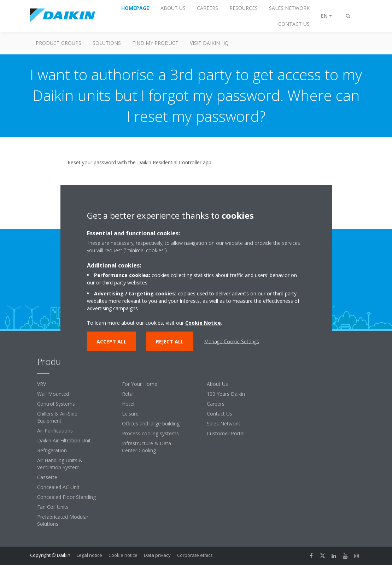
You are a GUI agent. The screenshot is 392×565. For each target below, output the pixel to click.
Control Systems (56, 404)
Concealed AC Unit (58, 487)
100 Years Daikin (226, 394)
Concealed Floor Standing (66, 497)
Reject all (170, 341)
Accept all (112, 341)
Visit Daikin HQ (209, 43)
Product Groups (58, 43)
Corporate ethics (195, 555)
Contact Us (220, 414)
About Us (217, 384)
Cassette (47, 477)
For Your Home (140, 384)
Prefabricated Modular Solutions (63, 520)
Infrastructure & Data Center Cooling (147, 447)
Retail (128, 394)
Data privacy (157, 555)
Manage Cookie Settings (232, 341)
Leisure (130, 414)
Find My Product (155, 43)
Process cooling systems (150, 433)
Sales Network (223, 423)
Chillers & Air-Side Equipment (57, 417)
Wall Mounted (53, 394)
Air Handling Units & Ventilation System (60, 464)
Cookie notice (123, 555)
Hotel (128, 404)
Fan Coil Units (53, 507)
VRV (42, 384)
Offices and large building (151, 423)
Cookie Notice (203, 322)
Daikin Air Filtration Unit (64, 440)
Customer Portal (226, 433)
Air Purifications (55, 431)
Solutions (107, 43)
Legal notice (89, 555)
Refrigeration (52, 450)
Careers (216, 404)
